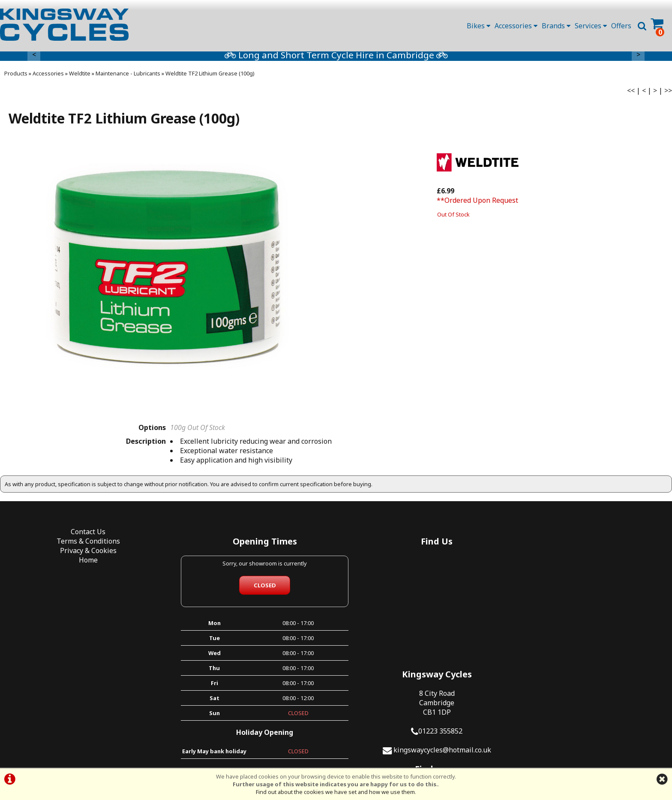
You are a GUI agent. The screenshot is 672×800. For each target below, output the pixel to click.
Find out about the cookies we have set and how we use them (335, 792)
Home (84, 563)
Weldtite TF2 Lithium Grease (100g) (210, 76)
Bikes (478, 26)
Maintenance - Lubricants (128, 76)
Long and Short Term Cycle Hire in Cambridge (390, 57)
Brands (556, 26)
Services (591, 26)
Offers (621, 26)
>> (668, 93)
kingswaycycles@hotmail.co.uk (594, 620)
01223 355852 (592, 601)
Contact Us (84, 535)
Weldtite (80, 76)
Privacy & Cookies (84, 553)
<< (631, 93)
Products (16, 76)
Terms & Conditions (84, 544)
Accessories (516, 26)
